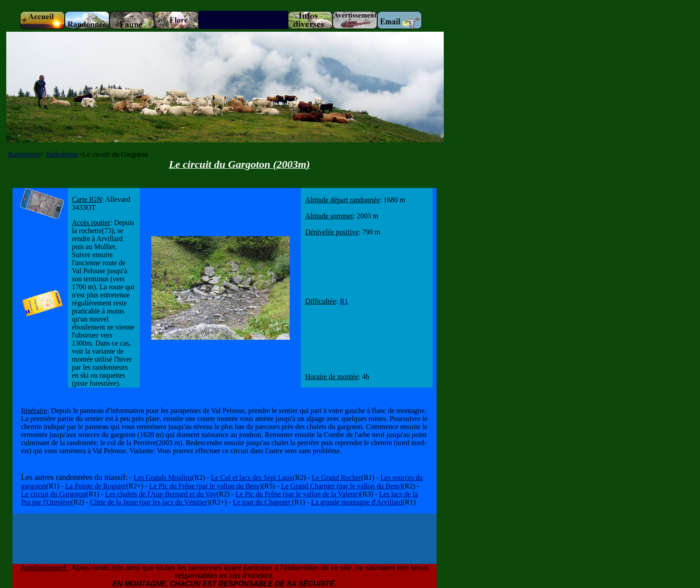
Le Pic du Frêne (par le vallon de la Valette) (298, 494)
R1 (344, 301)
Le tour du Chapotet (262, 502)
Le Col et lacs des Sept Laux (252, 477)
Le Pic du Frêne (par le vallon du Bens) (205, 486)
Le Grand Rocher (336, 477)
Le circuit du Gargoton (54, 494)
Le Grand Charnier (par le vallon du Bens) (341, 486)
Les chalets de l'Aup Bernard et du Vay (161, 494)
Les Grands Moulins (163, 477)
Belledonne (62, 154)
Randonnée (24, 154)
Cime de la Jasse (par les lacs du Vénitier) (150, 502)
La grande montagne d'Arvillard (357, 502)
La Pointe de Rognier (96, 486)
